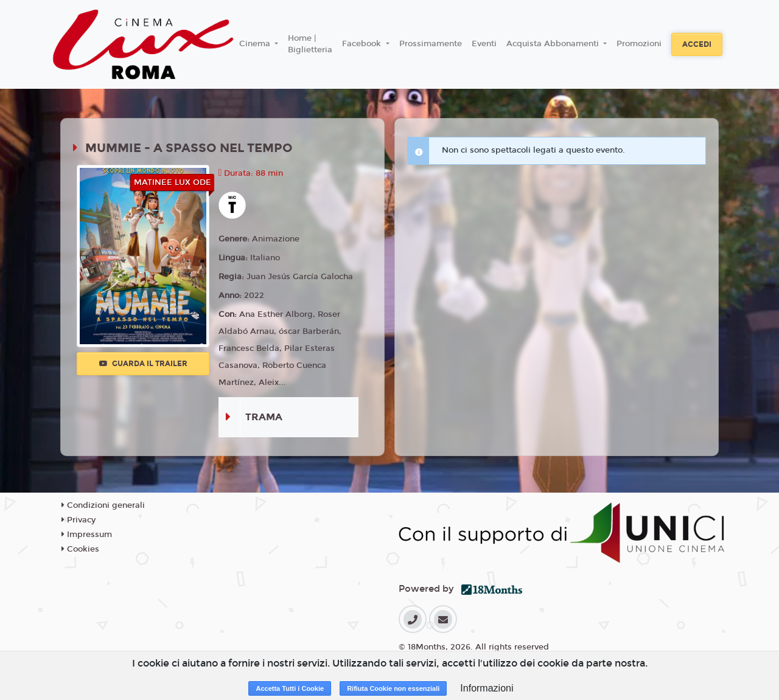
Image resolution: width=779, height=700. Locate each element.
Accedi (697, 44)
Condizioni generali (103, 505)
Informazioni (487, 688)
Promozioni (639, 44)
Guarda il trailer (143, 364)
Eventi (484, 44)
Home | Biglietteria (310, 44)
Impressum (87, 535)
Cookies (80, 549)
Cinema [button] (256, 44)
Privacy (79, 520)
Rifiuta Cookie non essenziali (393, 688)
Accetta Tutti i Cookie (290, 688)
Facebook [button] (363, 44)
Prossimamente (431, 44)
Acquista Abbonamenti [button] (554, 44)
